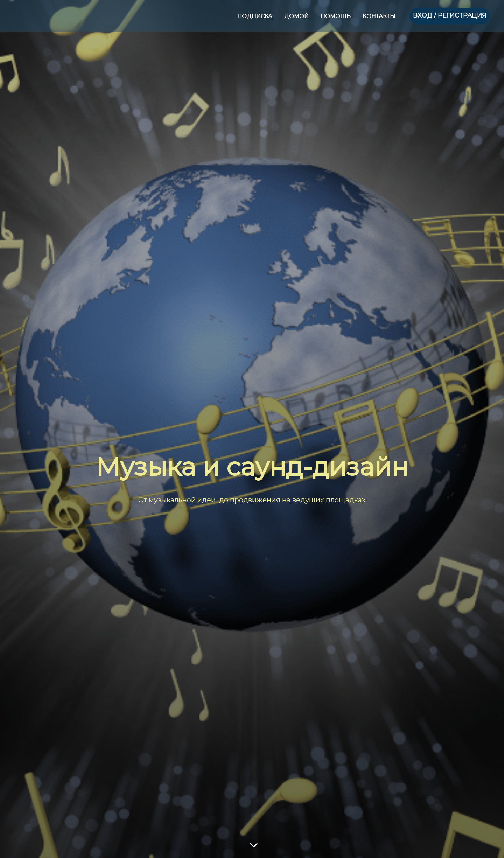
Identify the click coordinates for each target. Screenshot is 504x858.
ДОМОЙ (297, 16)
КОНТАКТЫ (379, 16)
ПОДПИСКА (255, 16)
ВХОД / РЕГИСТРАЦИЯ (450, 15)
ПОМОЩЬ (336, 16)
